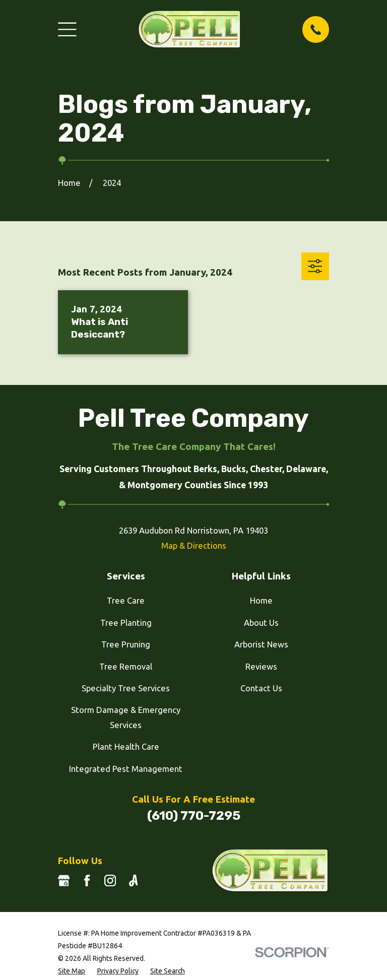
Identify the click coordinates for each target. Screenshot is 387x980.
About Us (261, 623)
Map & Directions (194, 545)
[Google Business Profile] (64, 880)
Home (261, 600)
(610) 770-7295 (194, 815)
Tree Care (126, 600)
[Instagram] (110, 880)
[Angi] (133, 880)
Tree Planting (126, 623)
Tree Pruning (126, 644)
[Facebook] (87, 880)
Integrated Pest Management (126, 769)
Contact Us (261, 688)
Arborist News (261, 644)
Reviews (261, 666)
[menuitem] (72, 971)
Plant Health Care (126, 746)
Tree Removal (126, 666)
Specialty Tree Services (126, 688)
